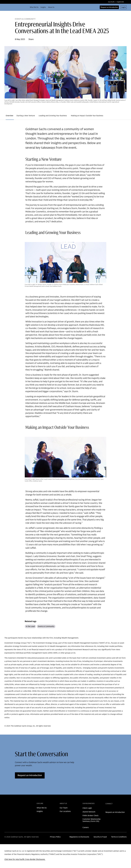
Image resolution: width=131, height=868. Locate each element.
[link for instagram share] (110, 809)
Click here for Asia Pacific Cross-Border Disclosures (25, 859)
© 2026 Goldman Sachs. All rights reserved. (22, 837)
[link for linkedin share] (107, 809)
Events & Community (46, 626)
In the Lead (30, 626)
